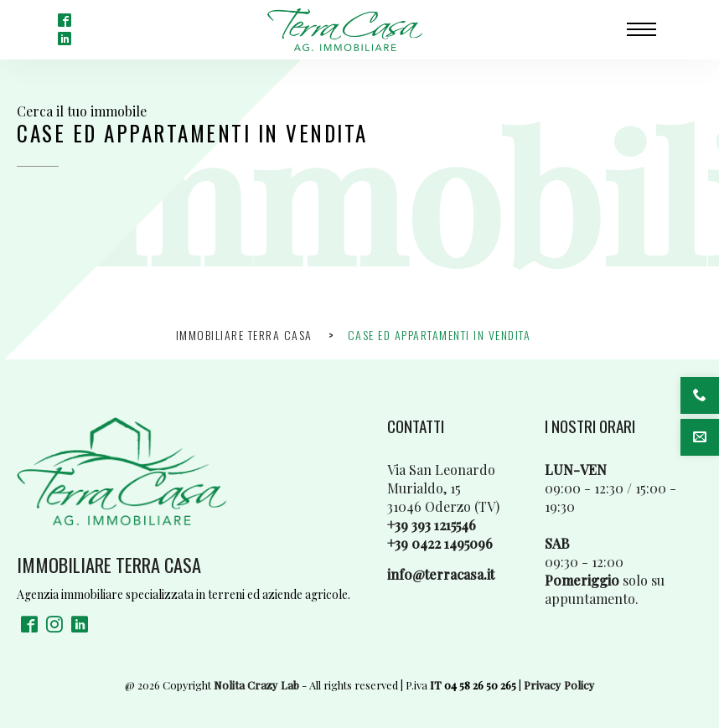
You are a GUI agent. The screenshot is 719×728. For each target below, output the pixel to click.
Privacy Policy (559, 685)
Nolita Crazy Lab (256, 685)
